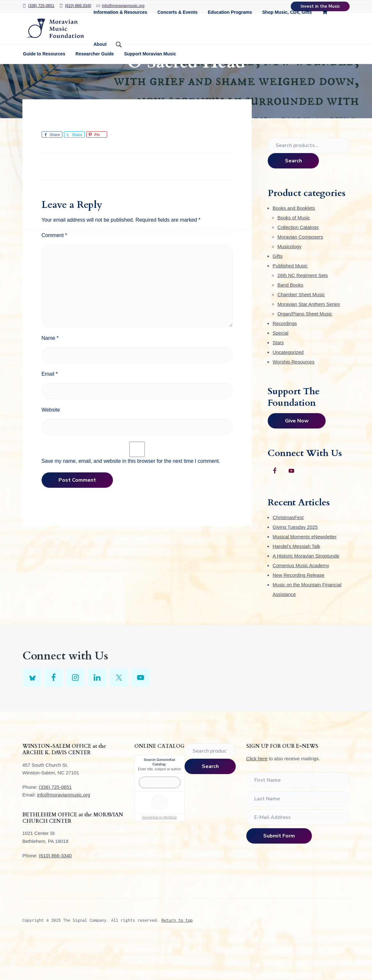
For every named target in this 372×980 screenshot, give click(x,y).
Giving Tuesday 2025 (295, 565)
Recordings (285, 362)
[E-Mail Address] (298, 856)
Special (280, 371)
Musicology (289, 285)
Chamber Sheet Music (301, 333)
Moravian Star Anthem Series (309, 343)
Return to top (177, 958)
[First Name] (298, 819)
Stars (278, 381)
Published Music (290, 304)
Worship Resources (293, 400)
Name (50, 376)
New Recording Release (298, 613)
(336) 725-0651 (41, 6)
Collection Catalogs (298, 266)
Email (50, 412)
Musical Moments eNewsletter (305, 575)
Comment (54, 274)
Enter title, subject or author (159, 807)
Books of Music (294, 256)
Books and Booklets (294, 246)
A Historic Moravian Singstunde (306, 594)
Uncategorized (288, 391)
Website (51, 448)
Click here (257, 797)
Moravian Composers (300, 275)
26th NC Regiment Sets (303, 314)
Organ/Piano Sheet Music (305, 352)
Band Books (290, 323)
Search (293, 199)
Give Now (297, 459)
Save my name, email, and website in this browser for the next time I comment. (131, 499)
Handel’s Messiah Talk (296, 585)
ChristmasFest (288, 556)
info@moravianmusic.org (64, 833)
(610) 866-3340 (78, 6)
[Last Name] (298, 837)
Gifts (277, 294)
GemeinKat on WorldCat (159, 856)
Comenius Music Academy (301, 604)
